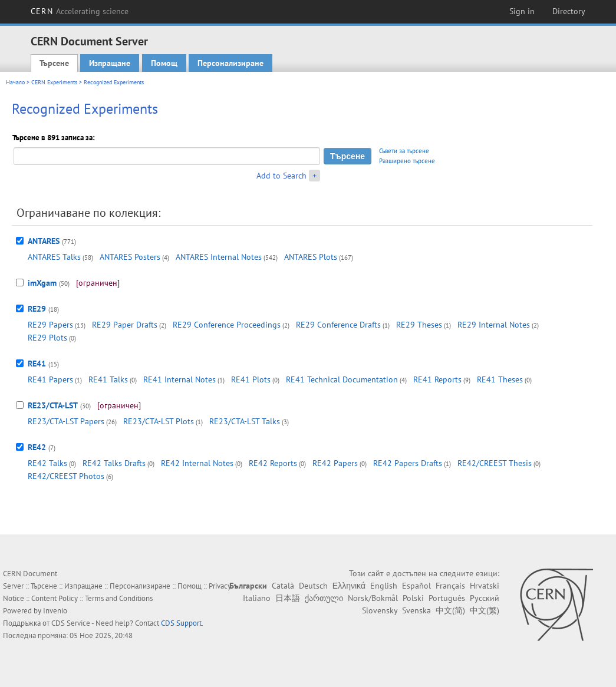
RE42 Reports (273, 463)
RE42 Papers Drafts (408, 463)
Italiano (257, 598)
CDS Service (71, 623)
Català (283, 586)
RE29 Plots (47, 338)
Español (416, 586)
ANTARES (44, 241)
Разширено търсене (407, 161)
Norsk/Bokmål (373, 598)
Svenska (416, 610)
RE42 (37, 447)
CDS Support (181, 623)
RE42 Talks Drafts (114, 463)
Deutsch (313, 586)
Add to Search (281, 176)
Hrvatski (485, 586)
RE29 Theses (419, 325)
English (384, 586)
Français (450, 586)
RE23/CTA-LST (53, 405)
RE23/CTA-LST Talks (245, 421)
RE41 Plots (251, 379)
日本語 (288, 598)
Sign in (522, 11)
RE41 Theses (500, 379)
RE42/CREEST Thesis (495, 463)
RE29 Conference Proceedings (227, 325)
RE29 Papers (50, 325)
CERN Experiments (54, 82)
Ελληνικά (349, 586)
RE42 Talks (47, 463)
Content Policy (55, 598)
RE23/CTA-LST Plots (159, 421)
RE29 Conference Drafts (338, 325)
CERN (80, 11)
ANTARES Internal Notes (219, 257)
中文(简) (450, 610)
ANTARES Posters (130, 257)
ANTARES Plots (311, 257)
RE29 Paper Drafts (125, 325)
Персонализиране (230, 63)
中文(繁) (485, 610)
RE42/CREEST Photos (66, 476)
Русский (485, 598)
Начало (15, 82)
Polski (413, 598)
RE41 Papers (50, 379)
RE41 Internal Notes (179, 379)
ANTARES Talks (54, 257)
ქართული (324, 598)
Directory (569, 11)
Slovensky (380, 610)
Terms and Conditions (119, 598)
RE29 (37, 309)
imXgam (42, 283)
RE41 (37, 364)
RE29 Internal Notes (494, 325)
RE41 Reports (437, 379)
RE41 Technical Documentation (342, 379)
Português (447, 598)
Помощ (164, 63)
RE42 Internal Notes (197, 463)
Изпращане (110, 63)
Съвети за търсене (404, 151)
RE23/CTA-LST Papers (66, 421)
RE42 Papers (335, 463)
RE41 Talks (108, 379)
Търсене (54, 63)
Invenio (55, 611)
